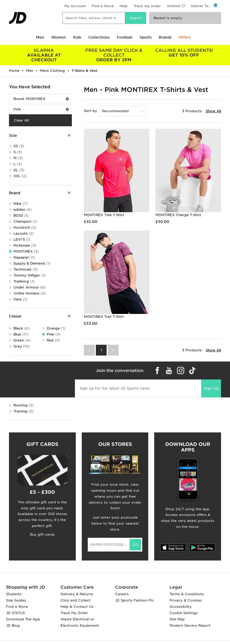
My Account (75, 6)
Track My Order (74, 613)
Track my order (147, 6)
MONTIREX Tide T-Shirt (104, 215)
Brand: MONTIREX (41, 99)
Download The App (23, 619)
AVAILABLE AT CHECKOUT (44, 55)
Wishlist (174, 6)
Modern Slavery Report (190, 625)
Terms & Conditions (187, 594)
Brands (165, 37)
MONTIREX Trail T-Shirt (104, 317)
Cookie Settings (184, 613)
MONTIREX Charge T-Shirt (178, 215)
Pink (41, 109)
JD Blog (13, 625)
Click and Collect (76, 600)
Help (124, 6)
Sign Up (211, 388)
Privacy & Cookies (186, 600)
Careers (122, 594)
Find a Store (103, 6)
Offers (185, 37)
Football (125, 37)
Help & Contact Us (77, 607)
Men (40, 37)
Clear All (21, 120)
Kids (77, 37)
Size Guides (16, 600)
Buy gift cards (42, 534)
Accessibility (181, 607)
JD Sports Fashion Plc (134, 600)
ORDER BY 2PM (114, 55)
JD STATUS (15, 613)
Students (14, 594)
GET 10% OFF (184, 53)
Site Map (177, 619)
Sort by (90, 111)
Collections (99, 37)
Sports (146, 37)
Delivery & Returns (77, 594)
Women (59, 37)
